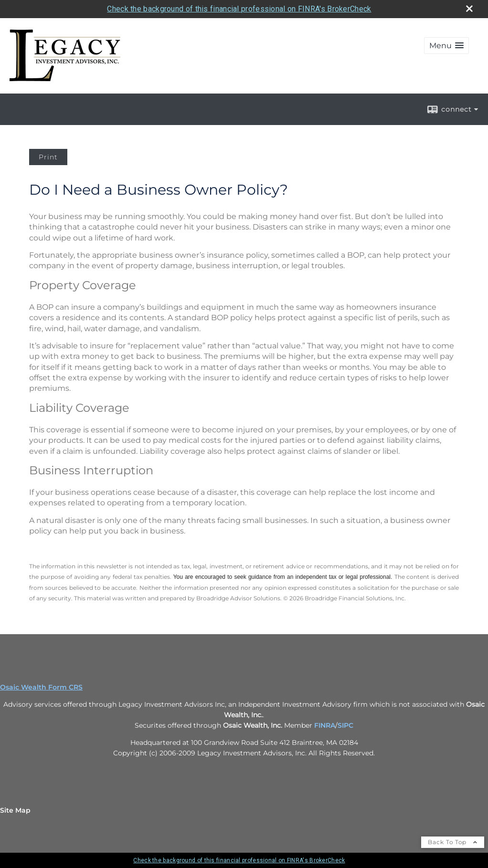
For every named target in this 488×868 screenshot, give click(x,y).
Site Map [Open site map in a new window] (15, 810)
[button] (446, 46)
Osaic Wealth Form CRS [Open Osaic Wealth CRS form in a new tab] (41, 687)
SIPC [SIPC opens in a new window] (345, 725)
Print (48, 157)
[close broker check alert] (469, 9)
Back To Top (453, 842)
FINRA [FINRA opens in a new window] (325, 725)
